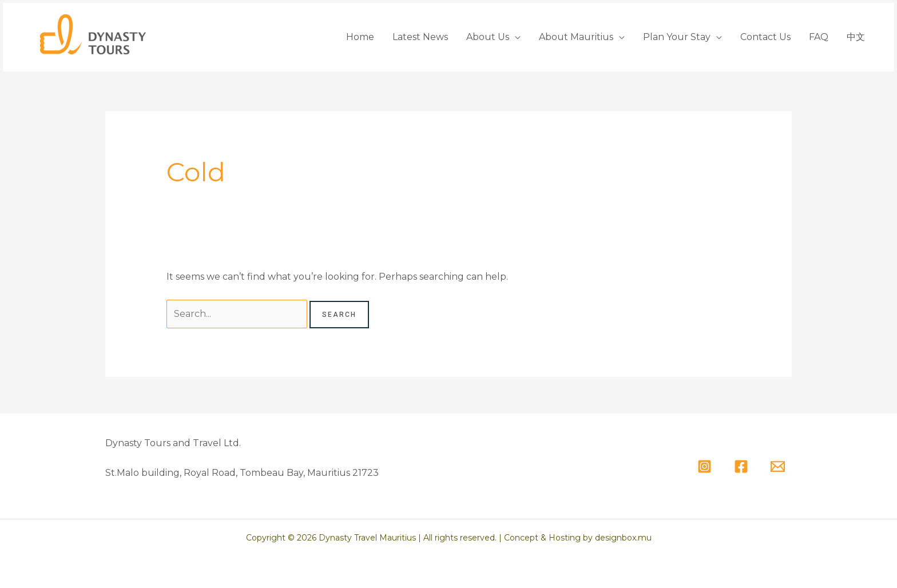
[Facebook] (741, 466)
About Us (488, 37)
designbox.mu (623, 538)
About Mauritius (576, 37)
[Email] (778, 466)
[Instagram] (704, 466)
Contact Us (765, 37)
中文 (856, 37)
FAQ (819, 37)
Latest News (420, 37)
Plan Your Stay (677, 37)
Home (360, 37)
